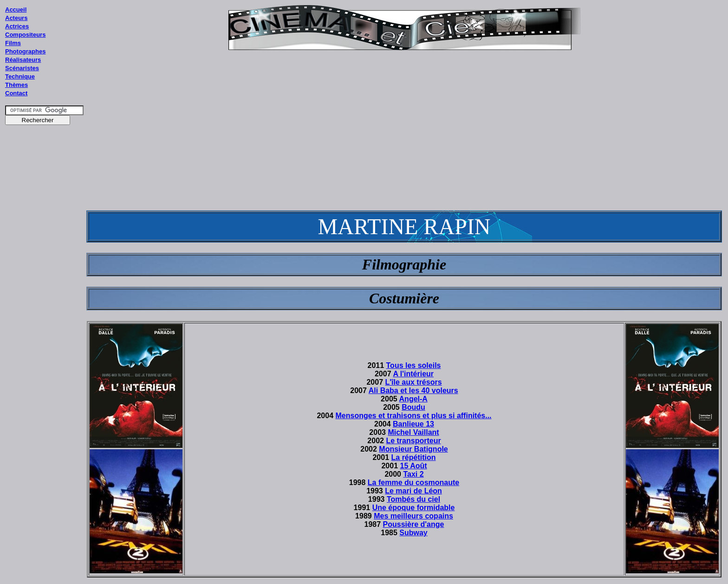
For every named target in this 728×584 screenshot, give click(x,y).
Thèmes (16, 85)
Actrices (17, 26)
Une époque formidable (414, 508)
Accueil (16, 10)
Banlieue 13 (413, 424)
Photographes (25, 51)
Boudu (413, 407)
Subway (413, 533)
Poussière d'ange (414, 524)
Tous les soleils (414, 365)
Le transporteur (413, 441)
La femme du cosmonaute (413, 482)
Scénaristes (22, 68)
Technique (20, 76)
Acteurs (16, 18)
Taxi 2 (413, 474)
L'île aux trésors (413, 382)
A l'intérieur (413, 374)
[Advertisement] (45, 306)
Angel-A (413, 399)
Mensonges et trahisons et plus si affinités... (413, 416)
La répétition (414, 457)
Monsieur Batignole (413, 449)
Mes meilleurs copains (413, 516)
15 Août (413, 466)
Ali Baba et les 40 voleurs (413, 390)
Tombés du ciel (413, 499)
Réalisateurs (23, 60)
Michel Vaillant (413, 432)
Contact (16, 93)
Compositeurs (25, 35)
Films (13, 43)
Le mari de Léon (413, 491)
